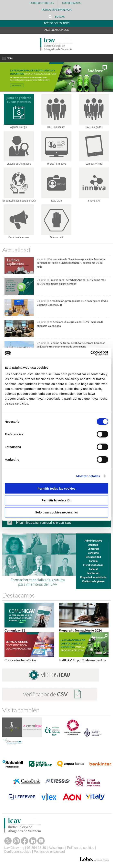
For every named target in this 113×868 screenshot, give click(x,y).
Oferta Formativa (56, 164)
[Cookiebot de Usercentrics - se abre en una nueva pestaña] (90, 353)
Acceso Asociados (56, 30)
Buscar (57, 17)
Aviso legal (56, 848)
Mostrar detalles (88, 476)
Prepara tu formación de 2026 (80, 630)
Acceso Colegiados (56, 23)
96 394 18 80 (36, 848)
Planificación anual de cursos (43, 522)
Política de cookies (81, 848)
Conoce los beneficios (20, 660)
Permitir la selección (56, 500)
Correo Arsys (73, 3)
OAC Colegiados (94, 127)
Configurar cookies (17, 852)
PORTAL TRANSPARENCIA (57, 10)
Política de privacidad (49, 852)
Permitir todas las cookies (56, 488)
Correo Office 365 (42, 3)
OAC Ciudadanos (56, 127)
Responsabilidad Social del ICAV (19, 201)
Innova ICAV (94, 201)
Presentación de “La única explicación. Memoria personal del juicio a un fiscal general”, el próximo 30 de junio (71, 263)
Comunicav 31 (15, 630)
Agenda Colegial (19, 127)
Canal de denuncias (19, 237)
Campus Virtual (94, 164)
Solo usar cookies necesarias (56, 512)
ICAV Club (56, 201)
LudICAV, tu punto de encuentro (82, 660)
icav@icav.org (14, 848)
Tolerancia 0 (56, 237)
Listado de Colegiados (19, 164)
